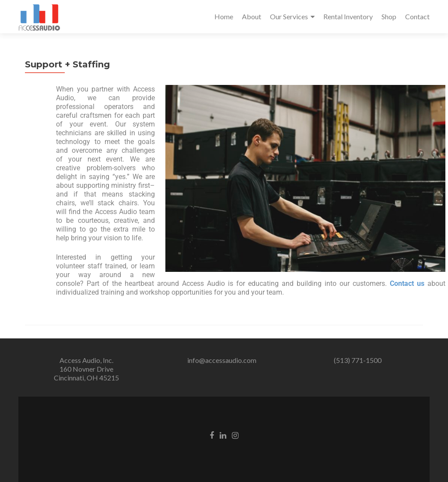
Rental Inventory (348, 16)
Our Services (289, 16)
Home (224, 16)
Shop (389, 16)
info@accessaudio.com (222, 360)
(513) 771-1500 (358, 360)
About (252, 16)
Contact (417, 16)
